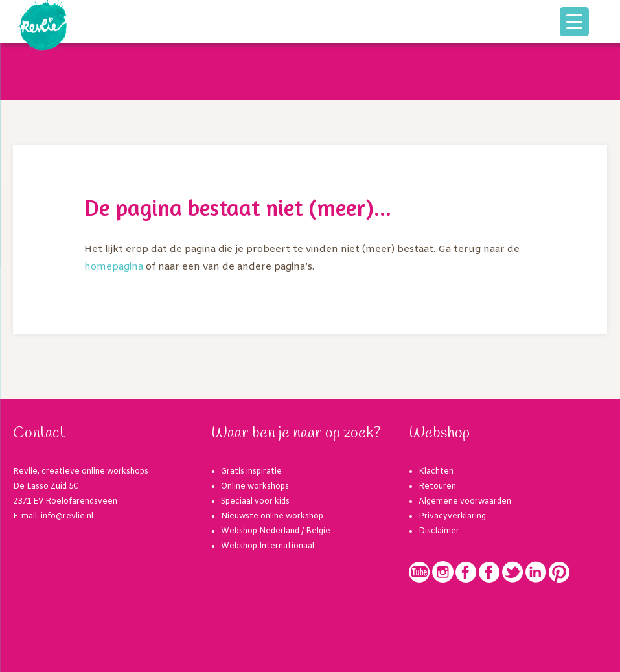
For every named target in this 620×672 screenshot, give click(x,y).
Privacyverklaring (452, 516)
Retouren (437, 487)
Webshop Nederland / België (276, 531)
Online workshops (255, 487)
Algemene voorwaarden (465, 502)
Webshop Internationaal (268, 546)
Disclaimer (439, 531)
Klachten (436, 472)
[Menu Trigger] (574, 22)
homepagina (114, 267)
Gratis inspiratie (251, 472)
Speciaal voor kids (255, 502)
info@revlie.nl (67, 516)
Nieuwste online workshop (272, 516)
